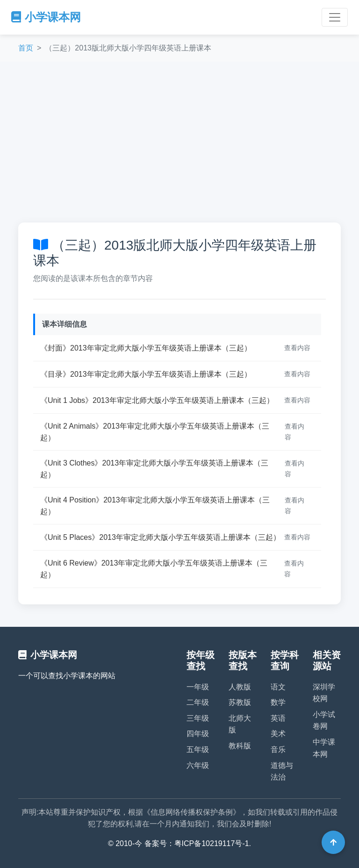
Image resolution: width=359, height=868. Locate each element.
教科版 (240, 746)
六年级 (198, 765)
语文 (278, 687)
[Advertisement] (179, 142)
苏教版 (240, 702)
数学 (278, 702)
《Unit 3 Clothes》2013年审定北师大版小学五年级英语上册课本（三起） (154, 469)
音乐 (278, 750)
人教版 (240, 687)
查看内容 (297, 348)
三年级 (198, 718)
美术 (278, 734)
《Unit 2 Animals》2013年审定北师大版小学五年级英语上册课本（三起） (155, 432)
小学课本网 (46, 17)
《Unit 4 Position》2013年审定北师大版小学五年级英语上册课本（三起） (155, 506)
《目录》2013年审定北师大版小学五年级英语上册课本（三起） (146, 374)
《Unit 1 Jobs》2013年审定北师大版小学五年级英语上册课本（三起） (157, 400)
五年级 (198, 750)
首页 (26, 48)
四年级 (198, 734)
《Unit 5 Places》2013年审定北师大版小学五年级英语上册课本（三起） (160, 537)
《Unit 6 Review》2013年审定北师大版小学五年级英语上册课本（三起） (154, 569)
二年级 (198, 702)
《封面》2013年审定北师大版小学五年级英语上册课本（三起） (146, 348)
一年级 (198, 687)
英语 (278, 718)
